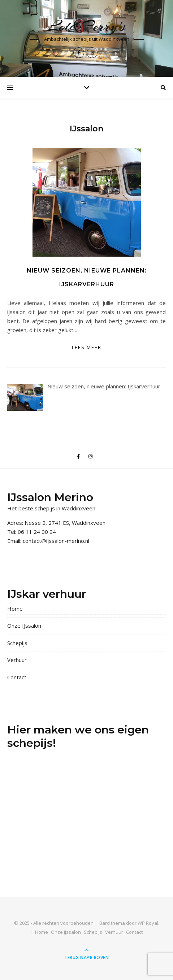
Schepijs (17, 643)
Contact (17, 677)
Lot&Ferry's (86, 26)
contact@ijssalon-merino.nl (56, 541)
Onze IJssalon (24, 626)
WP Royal (148, 923)
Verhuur (17, 660)
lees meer (87, 347)
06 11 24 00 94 (37, 532)
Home (15, 609)
